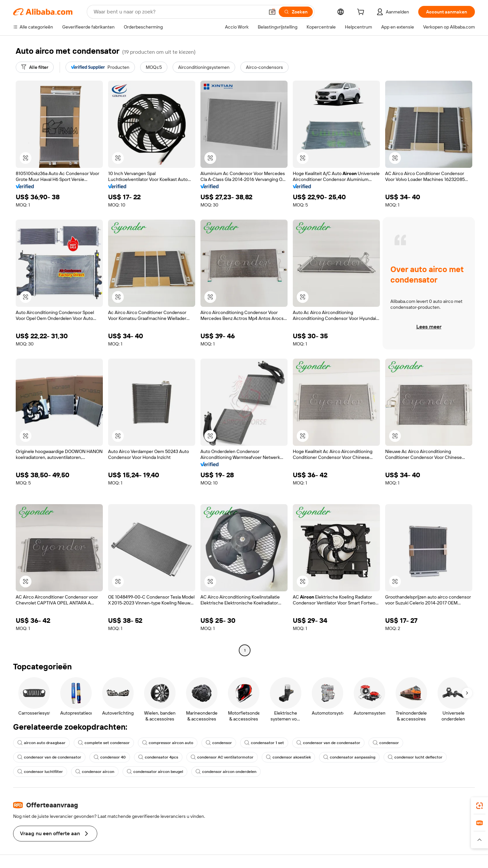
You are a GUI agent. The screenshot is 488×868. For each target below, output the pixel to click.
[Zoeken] (296, 12)
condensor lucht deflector (415, 757)
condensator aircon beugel (155, 772)
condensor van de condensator (328, 743)
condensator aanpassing (349, 757)
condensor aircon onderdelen (226, 772)
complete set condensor (104, 743)
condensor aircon (95, 772)
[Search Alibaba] (178, 12)
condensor (219, 743)
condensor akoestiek (288, 757)
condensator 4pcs (158, 757)
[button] (272, 12)
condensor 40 (110, 757)
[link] (479, 806)
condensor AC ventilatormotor (222, 757)
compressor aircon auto (168, 743)
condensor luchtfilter (40, 772)
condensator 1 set (264, 743)
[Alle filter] (35, 67)
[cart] (362, 13)
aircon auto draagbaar (41, 743)
